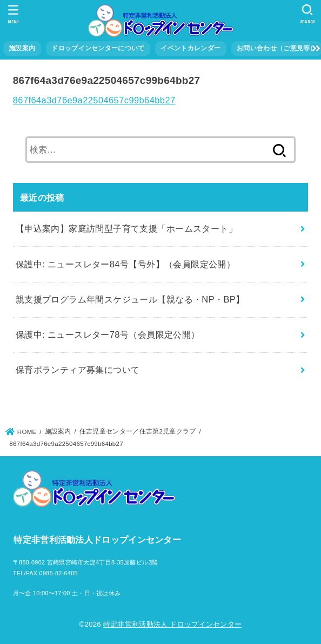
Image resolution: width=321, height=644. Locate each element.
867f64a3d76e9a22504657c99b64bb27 (94, 100)
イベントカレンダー (190, 48)
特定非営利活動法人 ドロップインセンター (173, 624)
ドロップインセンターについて (98, 48)
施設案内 (22, 48)
